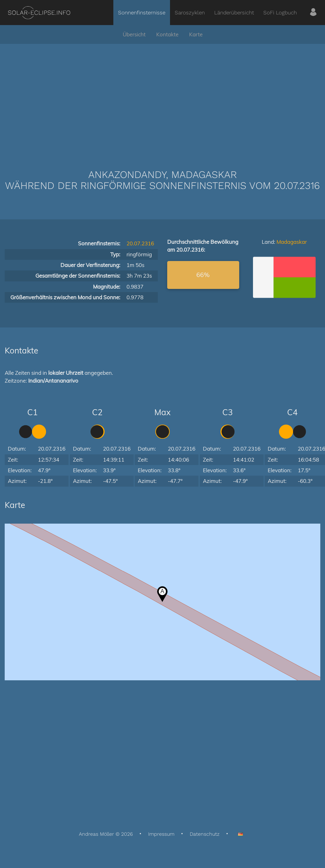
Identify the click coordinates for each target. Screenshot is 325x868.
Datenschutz (205, 834)
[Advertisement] (162, 97)
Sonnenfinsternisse (142, 13)
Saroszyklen (190, 13)
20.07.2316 (140, 243)
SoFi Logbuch (280, 13)
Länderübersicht (234, 13)
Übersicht (134, 34)
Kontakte (167, 34)
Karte (196, 34)
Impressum (161, 834)
